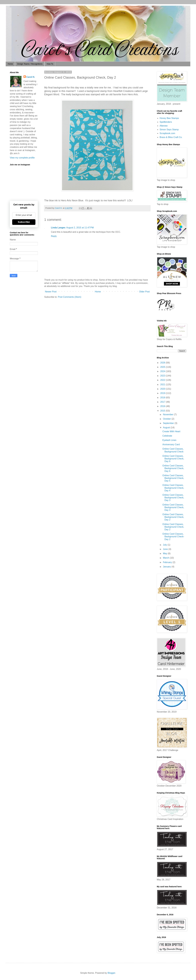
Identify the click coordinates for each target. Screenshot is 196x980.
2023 (163, 376)
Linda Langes (58, 228)
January (167, 567)
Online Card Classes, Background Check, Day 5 (173, 478)
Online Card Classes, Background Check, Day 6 (173, 459)
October (167, 419)
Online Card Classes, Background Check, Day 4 (173, 488)
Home (10, 64)
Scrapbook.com (167, 133)
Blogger (111, 973)
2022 (163, 380)
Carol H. (31, 77)
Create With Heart (171, 431)
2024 (163, 371)
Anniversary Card (171, 444)
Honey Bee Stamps (169, 118)
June (166, 549)
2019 (163, 393)
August (167, 428)
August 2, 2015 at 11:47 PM (80, 228)
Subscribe (24, 222)
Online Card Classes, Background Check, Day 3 (173, 498)
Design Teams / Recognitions (30, 64)
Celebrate (167, 436)
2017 (163, 402)
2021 (163, 385)
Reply (54, 236)
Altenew (164, 126)
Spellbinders (166, 122)
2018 (163, 398)
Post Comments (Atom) (70, 297)
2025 (163, 367)
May (165, 553)
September (169, 423)
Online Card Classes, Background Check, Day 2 (173, 517)
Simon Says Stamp (169, 130)
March (166, 558)
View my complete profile (22, 158)
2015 (163, 411)
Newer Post (51, 292)
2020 (163, 389)
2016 (163, 406)
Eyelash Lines (169, 440)
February (168, 562)
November (168, 414)
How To (50, 64)
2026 (163, 363)
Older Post (144, 292)
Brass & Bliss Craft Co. (171, 137)
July (165, 545)
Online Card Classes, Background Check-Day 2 (173, 537)
